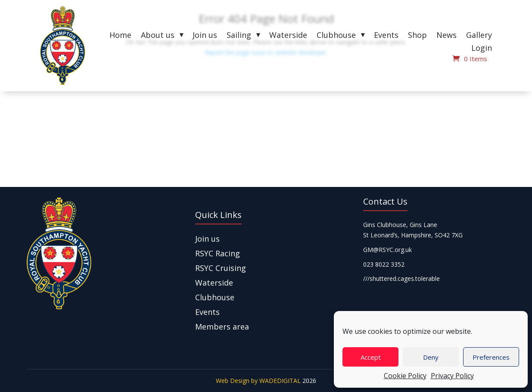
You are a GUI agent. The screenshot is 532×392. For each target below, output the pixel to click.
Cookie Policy (405, 376)
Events (386, 36)
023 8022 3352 (384, 264)
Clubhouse (336, 36)
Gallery (479, 36)
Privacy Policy (452, 376)
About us (158, 36)
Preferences (491, 357)
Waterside (288, 36)
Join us (205, 36)
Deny (431, 357)
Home (120, 36)
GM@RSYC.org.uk (387, 250)
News (446, 36)
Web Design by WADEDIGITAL (258, 381)
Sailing (239, 36)
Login (482, 49)
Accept (371, 357)
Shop (417, 36)
